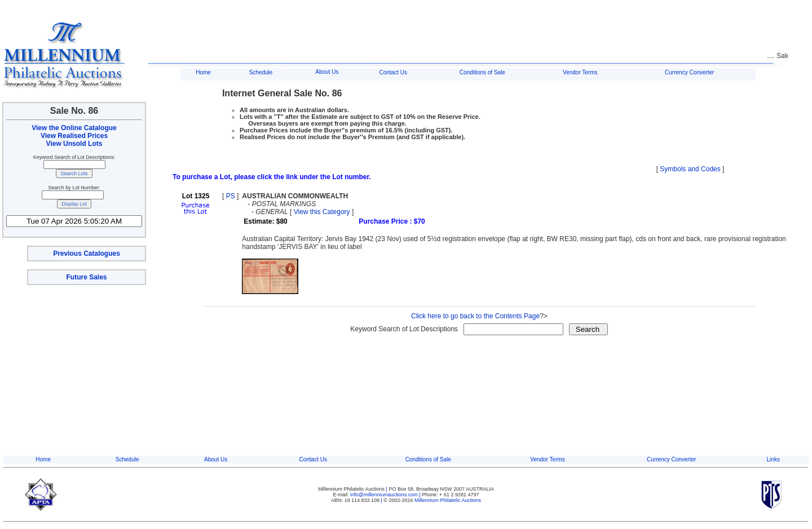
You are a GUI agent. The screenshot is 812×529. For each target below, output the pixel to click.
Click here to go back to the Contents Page (475, 316)
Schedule (261, 72)
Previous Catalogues (87, 254)
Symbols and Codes (690, 169)
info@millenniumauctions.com (385, 495)
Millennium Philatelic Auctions (448, 500)
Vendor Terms (580, 72)
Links (773, 459)
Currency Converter (689, 72)
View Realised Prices (74, 136)
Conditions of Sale (482, 72)
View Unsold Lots (74, 144)
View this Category (322, 212)
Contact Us (393, 72)
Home (203, 72)
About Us (327, 72)
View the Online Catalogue (74, 128)
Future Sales (86, 277)
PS (231, 196)
